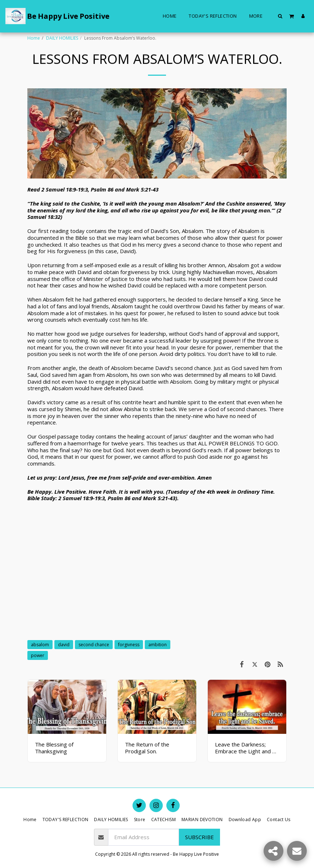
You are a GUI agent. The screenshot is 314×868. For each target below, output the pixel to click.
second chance (94, 645)
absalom (40, 645)
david (64, 645)
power (38, 655)
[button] (280, 16)
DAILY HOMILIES (62, 38)
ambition (158, 645)
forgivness (129, 645)
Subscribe (199, 837)
